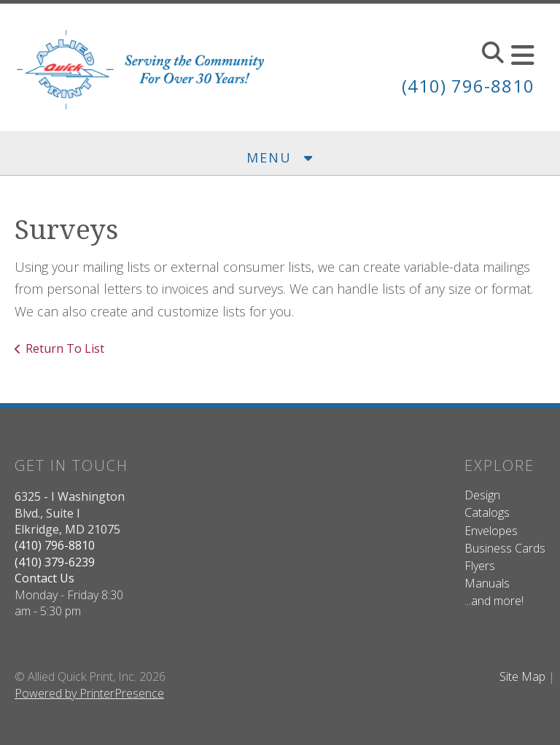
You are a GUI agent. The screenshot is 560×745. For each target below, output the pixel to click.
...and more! (494, 601)
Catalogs (487, 512)
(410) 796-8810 (468, 86)
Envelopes (491, 531)
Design (482, 495)
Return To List (65, 348)
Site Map (522, 676)
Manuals (487, 583)
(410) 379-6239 (55, 562)
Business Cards (505, 548)
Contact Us (44, 578)
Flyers (480, 566)
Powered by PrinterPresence (89, 693)
